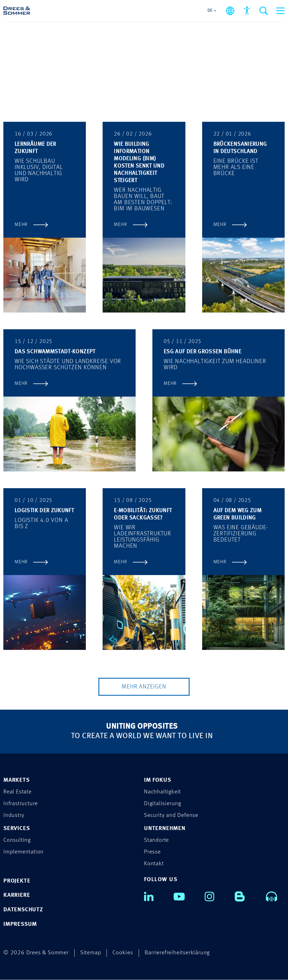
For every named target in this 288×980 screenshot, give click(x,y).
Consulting (17, 840)
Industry (14, 815)
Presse (152, 852)
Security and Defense (171, 815)
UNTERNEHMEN (165, 828)
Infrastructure (21, 804)
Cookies (123, 953)
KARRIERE (17, 896)
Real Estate (17, 792)
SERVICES (16, 828)
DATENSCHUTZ (23, 910)
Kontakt (154, 864)
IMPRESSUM (20, 925)
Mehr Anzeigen (144, 687)
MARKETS (16, 780)
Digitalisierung (163, 804)
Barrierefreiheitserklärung (177, 953)
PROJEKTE (17, 881)
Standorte (156, 840)
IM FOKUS (157, 780)
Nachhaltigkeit (162, 792)
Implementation (23, 852)
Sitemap (91, 953)
